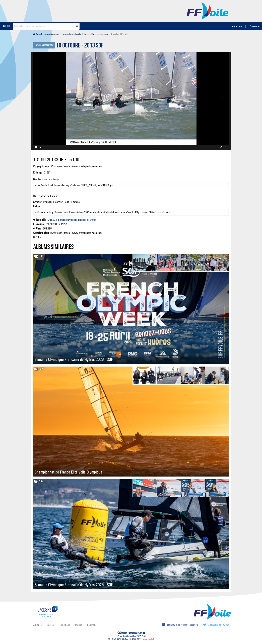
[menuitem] (38, 34)
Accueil (38, 34)
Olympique (72, 220)
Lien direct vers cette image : (131, 183)
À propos (37, 625)
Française (83, 220)
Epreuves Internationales (72, 34)
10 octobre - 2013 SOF (80, 46)
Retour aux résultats (44, 45)
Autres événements (52, 34)
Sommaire (92, 625)
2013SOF (53, 220)
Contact (51, 625)
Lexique (79, 625)
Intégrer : (131, 210)
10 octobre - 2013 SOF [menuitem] (119, 34)
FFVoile (208, 11)
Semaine (62, 220)
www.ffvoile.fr (149, 639)
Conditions (65, 625)
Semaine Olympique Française (96, 34)
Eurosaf (92, 220)
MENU (7, 26)
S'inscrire (254, 26)
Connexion (236, 26)
